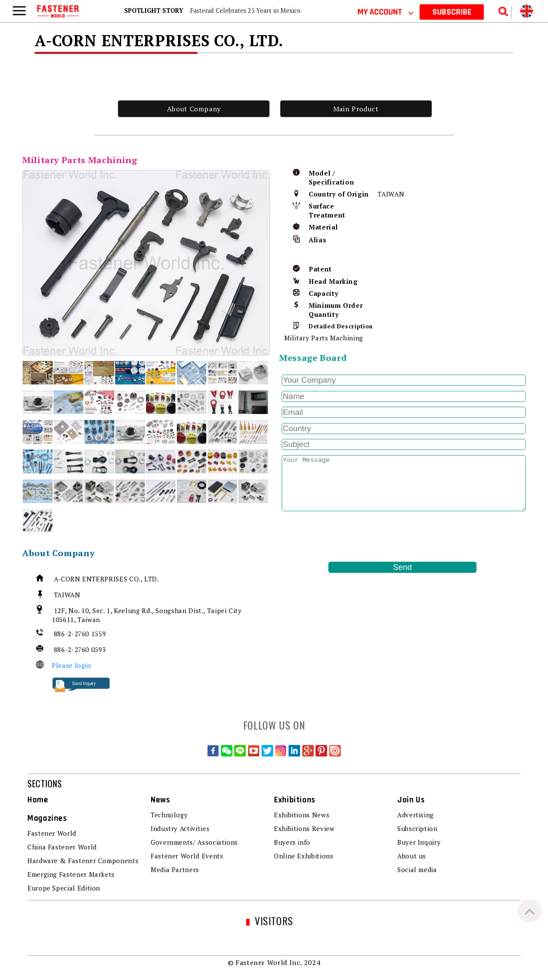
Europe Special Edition (64, 888)
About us (412, 856)
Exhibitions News (302, 815)
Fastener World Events (187, 856)
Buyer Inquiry (419, 842)
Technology (169, 815)
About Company (194, 109)
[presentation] (344, 536)
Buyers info (292, 842)
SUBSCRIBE (452, 12)
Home (38, 800)
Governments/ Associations (194, 842)
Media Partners (175, 870)
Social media (417, 870)
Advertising (415, 815)
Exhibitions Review (304, 828)
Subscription (417, 828)
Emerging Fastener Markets (71, 874)
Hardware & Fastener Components (83, 861)
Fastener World (52, 833)
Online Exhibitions (304, 856)
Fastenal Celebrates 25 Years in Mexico (245, 10)
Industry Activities (180, 828)
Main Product (356, 109)
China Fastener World (62, 847)
